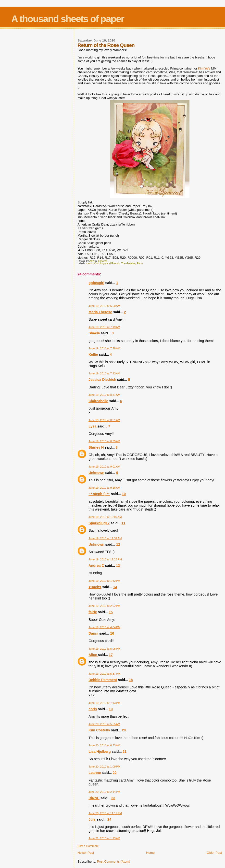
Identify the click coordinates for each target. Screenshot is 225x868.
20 (124, 730)
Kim (204, 68)
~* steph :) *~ (99, 494)
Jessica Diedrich (102, 380)
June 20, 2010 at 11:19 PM (105, 813)
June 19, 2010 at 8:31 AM (104, 395)
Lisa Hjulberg (100, 752)
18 (131, 680)
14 (115, 587)
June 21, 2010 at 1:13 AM (104, 838)
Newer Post (86, 853)
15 (111, 612)
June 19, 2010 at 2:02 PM (104, 606)
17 (111, 655)
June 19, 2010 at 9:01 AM (104, 467)
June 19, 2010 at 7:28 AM (104, 348)
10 (124, 494)
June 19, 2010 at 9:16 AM (104, 488)
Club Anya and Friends (107, 263)
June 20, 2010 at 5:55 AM (104, 724)
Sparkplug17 (99, 523)
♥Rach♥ (95, 587)
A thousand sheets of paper (68, 19)
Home (150, 853)
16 (112, 633)
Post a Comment (88, 846)
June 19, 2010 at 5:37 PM (104, 674)
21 (125, 752)
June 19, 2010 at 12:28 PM (105, 559)
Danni (93, 633)
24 (109, 819)
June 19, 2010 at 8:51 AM (104, 420)
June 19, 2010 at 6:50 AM (104, 306)
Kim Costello (99, 730)
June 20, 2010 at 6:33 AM (104, 745)
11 (124, 523)
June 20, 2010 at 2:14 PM (104, 792)
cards (90, 263)
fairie (93, 612)
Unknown (96, 473)
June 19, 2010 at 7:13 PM (104, 703)
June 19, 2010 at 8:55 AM (104, 441)
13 (118, 566)
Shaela (94, 333)
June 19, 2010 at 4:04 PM (104, 627)
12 (118, 544)
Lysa (92, 426)
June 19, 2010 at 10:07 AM (105, 517)
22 (115, 773)
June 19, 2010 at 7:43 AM (104, 373)
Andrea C (96, 566)
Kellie (93, 355)
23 (113, 798)
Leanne (95, 773)
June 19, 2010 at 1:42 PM (104, 581)
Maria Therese (100, 312)
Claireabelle (98, 401)
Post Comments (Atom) (114, 861)
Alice (93, 655)
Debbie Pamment (103, 680)
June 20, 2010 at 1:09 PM (104, 767)
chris (93, 709)
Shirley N (96, 447)
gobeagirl (96, 283)
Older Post (214, 853)
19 (111, 709)
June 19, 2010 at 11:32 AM (105, 538)
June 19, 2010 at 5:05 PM (104, 649)
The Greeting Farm (132, 263)
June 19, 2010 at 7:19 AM (104, 327)
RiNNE (94, 798)
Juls (92, 819)
